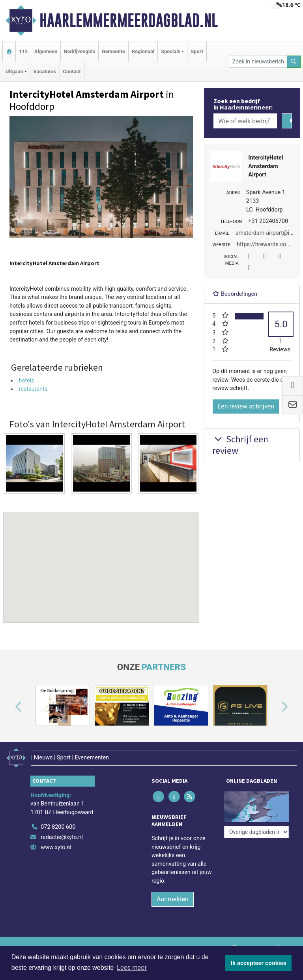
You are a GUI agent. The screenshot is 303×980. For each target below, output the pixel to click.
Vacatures (45, 71)
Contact (72, 71)
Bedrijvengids (79, 51)
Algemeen (46, 51)
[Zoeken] (294, 62)
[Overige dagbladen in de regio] (256, 832)
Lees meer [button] (132, 968)
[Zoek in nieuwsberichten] (258, 62)
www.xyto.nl (56, 847)
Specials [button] (171, 51)
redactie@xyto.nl (62, 837)
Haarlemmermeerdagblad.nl (129, 20)
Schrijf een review (240, 445)
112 (23, 51)
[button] (101, 560)
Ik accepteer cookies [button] (259, 963)
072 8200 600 (58, 827)
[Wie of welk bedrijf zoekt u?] (245, 121)
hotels (26, 381)
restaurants (33, 389)
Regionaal (143, 51)
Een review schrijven (246, 406)
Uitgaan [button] (14, 71)
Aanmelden (173, 899)
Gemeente (113, 51)
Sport (197, 51)
